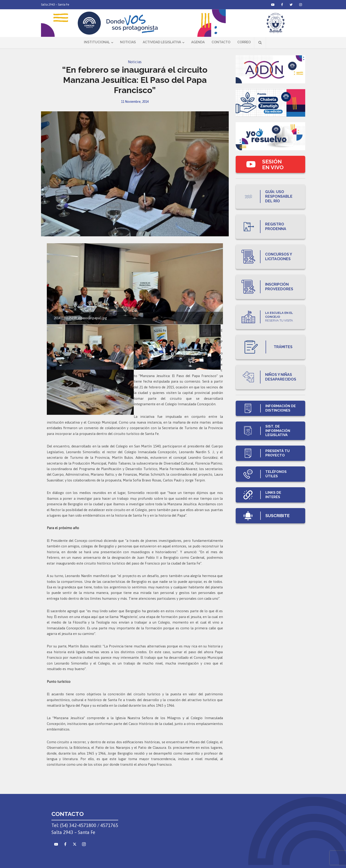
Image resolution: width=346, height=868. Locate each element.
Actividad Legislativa (162, 42)
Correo (244, 42)
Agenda (198, 42)
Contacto (221, 42)
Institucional (97, 42)
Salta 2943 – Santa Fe (55, 5)
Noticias (128, 42)
